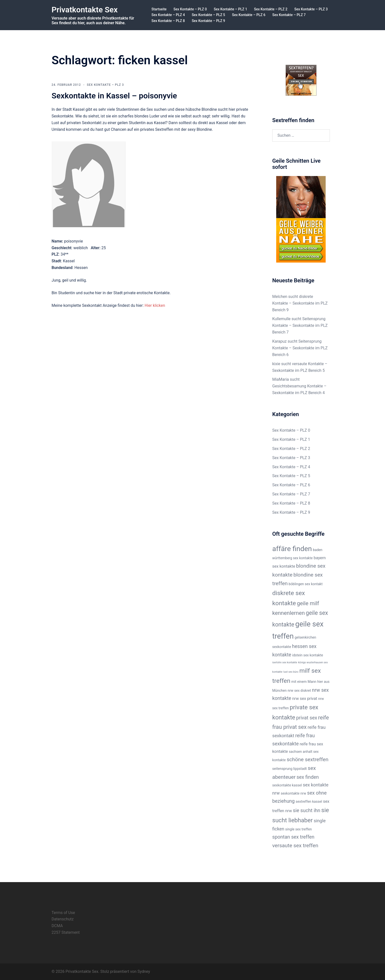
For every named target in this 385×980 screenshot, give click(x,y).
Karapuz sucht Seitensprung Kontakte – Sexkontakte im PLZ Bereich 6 (300, 348)
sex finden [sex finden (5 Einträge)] (308, 777)
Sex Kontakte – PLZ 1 (230, 9)
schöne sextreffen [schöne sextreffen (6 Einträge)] (307, 759)
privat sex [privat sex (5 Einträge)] (307, 718)
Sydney (144, 971)
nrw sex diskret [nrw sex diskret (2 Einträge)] (299, 690)
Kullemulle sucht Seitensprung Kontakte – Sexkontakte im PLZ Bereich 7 (300, 325)
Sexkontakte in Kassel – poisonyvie (114, 96)
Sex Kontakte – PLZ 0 (190, 9)
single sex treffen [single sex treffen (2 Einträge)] (299, 829)
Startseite (159, 9)
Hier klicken (155, 305)
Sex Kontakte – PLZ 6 (249, 15)
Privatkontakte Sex (85, 10)
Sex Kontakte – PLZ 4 (168, 15)
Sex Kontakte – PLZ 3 (311, 9)
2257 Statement (66, 932)
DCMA (57, 926)
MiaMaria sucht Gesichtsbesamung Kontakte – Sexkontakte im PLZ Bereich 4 (299, 386)
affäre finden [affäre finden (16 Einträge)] (292, 549)
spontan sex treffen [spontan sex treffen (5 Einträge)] (293, 837)
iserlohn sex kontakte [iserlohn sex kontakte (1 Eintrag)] (285, 662)
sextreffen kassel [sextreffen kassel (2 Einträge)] (309, 802)
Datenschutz (63, 919)
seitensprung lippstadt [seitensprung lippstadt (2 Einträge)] (290, 769)
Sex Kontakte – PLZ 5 (208, 15)
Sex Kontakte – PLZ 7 (289, 15)
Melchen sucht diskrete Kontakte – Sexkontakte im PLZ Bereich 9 (300, 303)
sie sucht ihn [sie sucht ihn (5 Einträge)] (306, 811)
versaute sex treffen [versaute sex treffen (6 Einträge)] (295, 845)
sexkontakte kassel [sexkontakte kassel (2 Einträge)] (287, 785)
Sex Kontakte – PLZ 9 (208, 21)
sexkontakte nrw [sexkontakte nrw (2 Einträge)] (293, 793)
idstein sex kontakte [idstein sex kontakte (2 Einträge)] (307, 655)
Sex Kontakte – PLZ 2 (271, 9)
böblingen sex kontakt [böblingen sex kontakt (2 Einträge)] (306, 584)
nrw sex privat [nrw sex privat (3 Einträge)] (305, 699)
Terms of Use (63, 913)
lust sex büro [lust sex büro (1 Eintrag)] (291, 672)
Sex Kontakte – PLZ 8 (168, 21)
